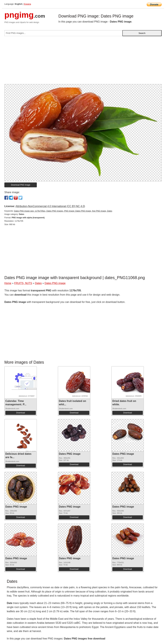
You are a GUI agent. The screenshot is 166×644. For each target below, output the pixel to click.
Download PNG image (21, 185)
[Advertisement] (83, 61)
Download (21, 413)
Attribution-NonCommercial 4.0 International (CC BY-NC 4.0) (50, 206)
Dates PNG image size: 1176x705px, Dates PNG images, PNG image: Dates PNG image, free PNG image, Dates (63, 211)
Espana (27, 4)
